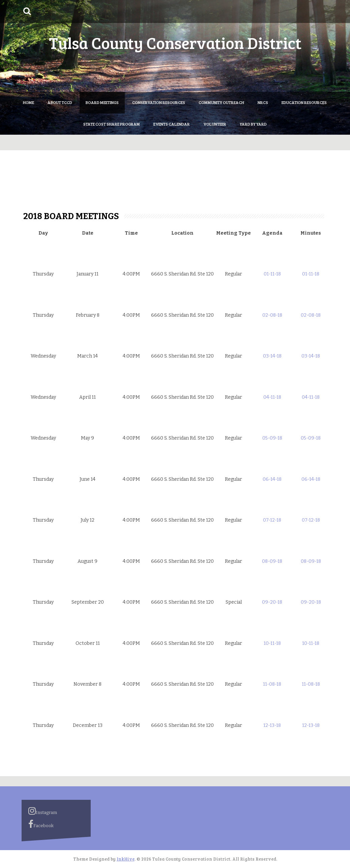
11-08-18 (272, 684)
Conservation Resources (159, 102)
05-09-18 (272, 438)
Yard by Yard (253, 124)
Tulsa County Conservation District (175, 42)
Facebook (41, 824)
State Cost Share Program (112, 124)
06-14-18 (272, 479)
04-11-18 (272, 397)
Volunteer (215, 124)
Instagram (43, 811)
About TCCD (60, 102)
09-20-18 (272, 602)
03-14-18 (272, 356)
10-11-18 (272, 643)
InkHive (126, 859)
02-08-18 (272, 315)
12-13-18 (272, 725)
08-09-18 (272, 561)
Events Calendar (172, 124)
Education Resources (304, 102)
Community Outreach (221, 102)
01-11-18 (272, 274)
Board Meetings (102, 102)
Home (28, 102)
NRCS (263, 102)
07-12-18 (272, 520)
